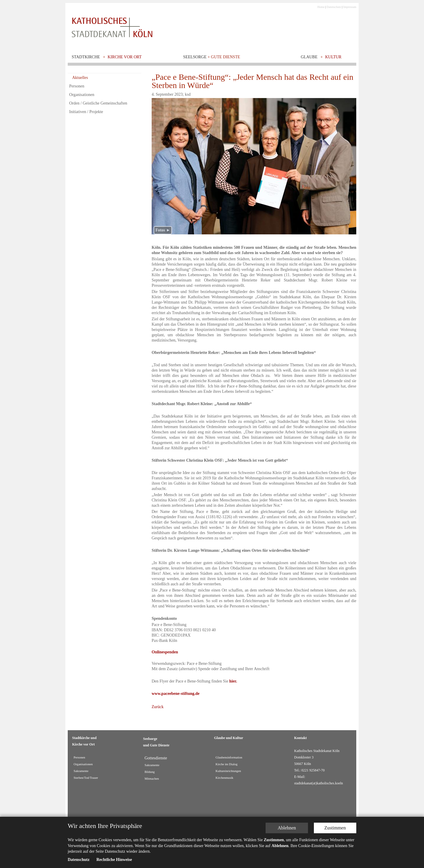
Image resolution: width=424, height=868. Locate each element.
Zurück (158, 707)
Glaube (309, 57)
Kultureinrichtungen (228, 771)
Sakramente (81, 771)
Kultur (333, 57)
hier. (233, 681)
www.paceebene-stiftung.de (176, 694)
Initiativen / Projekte (86, 112)
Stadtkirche (86, 57)
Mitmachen (152, 779)
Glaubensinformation (229, 757)
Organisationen (82, 95)
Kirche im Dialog (227, 764)
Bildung (150, 772)
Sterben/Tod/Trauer (86, 778)
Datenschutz (334, 7)
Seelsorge (212, 57)
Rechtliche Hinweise (114, 860)
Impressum (350, 7)
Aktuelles (80, 78)
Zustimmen (335, 828)
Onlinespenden (165, 652)
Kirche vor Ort (125, 57)
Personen (77, 86)
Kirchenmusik (224, 778)
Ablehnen (287, 828)
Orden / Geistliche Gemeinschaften (98, 103)
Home (321, 7)
